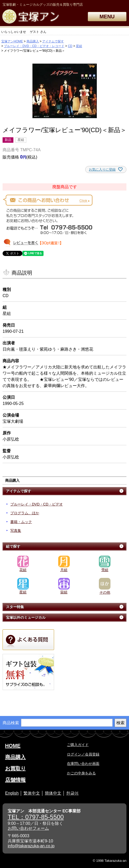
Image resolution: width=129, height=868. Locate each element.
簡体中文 (53, 793)
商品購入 (33, 41)
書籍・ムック (21, 522)
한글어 (72, 793)
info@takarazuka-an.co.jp (31, 846)
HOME (13, 746)
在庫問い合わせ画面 (83, 764)
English (12, 793)
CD (70, 46)
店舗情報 (15, 780)
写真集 (16, 531)
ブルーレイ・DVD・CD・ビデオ (37, 504)
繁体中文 (32, 793)
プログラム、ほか (25, 513)
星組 (79, 46)
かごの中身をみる (81, 773)
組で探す (13, 546)
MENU (107, 17)
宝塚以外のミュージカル (26, 617)
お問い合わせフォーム (28, 828)
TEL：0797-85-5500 (36, 817)
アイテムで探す (53, 41)
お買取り (15, 768)
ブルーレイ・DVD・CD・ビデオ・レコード (34, 46)
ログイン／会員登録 (83, 754)
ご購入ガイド (78, 745)
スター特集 (15, 607)
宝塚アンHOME (12, 41)
